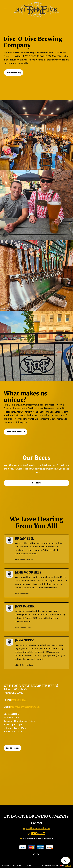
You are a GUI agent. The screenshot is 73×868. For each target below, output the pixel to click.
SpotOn (68, 865)
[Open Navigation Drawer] (5, 9)
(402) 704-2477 (19, 700)
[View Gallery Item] (36, 135)
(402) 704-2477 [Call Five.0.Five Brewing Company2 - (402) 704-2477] (38, 833)
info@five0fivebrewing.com (25, 707)
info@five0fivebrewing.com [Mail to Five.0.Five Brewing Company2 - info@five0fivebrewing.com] (38, 828)
